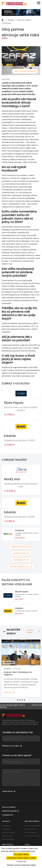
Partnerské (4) (21, 560)
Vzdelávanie (6, 23)
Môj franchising (8, 839)
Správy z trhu (7, 836)
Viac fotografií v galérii (25, 71)
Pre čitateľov (8, 845)
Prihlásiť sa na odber (12, 746)
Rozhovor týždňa (24, 20)
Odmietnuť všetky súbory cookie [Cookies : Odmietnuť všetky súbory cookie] (21, 858)
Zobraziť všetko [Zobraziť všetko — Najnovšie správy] (33, 631)
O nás (27, 845)
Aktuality (11, 20)
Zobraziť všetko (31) (21, 547)
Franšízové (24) (21, 553)
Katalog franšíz (9, 807)
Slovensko (6, 826)
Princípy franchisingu (32, 826)
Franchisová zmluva (32, 836)
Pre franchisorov (31, 833)
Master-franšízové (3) (21, 567)
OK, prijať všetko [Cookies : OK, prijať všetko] (21, 854)
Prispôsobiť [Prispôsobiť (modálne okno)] (21, 861)
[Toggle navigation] (39, 3)
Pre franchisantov (31, 829)
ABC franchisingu (32, 821)
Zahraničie (6, 829)
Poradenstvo (8, 815)
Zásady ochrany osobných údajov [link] (21, 865)
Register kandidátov (11, 811)
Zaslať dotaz (9, 791)
